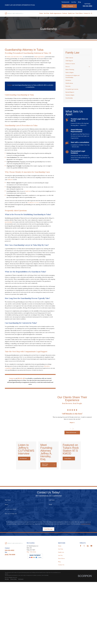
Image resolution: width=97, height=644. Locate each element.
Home (60, 604)
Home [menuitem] (41, 13)
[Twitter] (84, 604)
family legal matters (39, 57)
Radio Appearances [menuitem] (56, 13)
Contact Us (61, 623)
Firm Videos (61, 617)
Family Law (61, 610)
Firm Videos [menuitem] (79, 13)
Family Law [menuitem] (71, 13)
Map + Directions (31, 610)
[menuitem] (78, 58)
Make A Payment (69, 6)
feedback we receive (34, 203)
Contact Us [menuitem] (87, 13)
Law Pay (74, 2)
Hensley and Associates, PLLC (14, 57)
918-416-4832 (87, 6)
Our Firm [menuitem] (46, 13)
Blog (79, 2)
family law (10, 180)
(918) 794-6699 (10, 613)
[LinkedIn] (88, 604)
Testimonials (65, 2)
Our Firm (61, 607)
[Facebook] (81, 604)
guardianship (8, 222)
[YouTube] (91, 604)
